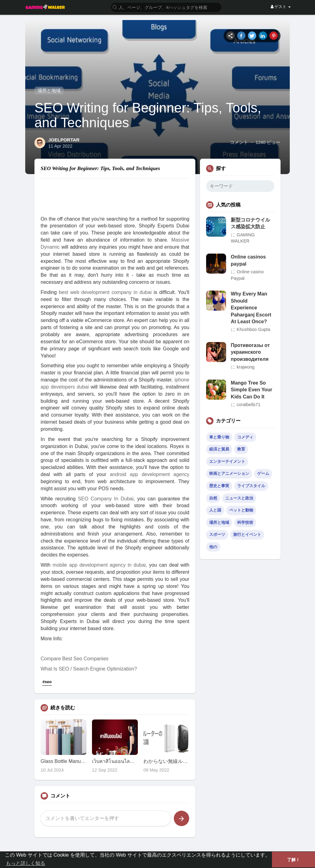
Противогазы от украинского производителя (250, 352)
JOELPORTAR (64, 140)
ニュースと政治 (239, 498)
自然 (213, 498)
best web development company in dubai (105, 292)
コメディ (245, 437)
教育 (241, 449)
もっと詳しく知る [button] (26, 863)
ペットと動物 (241, 510)
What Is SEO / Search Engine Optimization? (89, 669)
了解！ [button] (293, 860)
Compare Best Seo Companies (75, 659)
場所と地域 (49, 90)
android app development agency (150, 474)
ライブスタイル (251, 486)
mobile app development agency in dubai (99, 565)
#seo (47, 682)
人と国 (215, 510)
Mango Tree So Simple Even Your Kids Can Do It (251, 390)
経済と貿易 (219, 449)
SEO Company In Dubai (106, 499)
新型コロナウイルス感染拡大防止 (250, 223)
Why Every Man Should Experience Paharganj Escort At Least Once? (251, 308)
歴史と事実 (219, 486)
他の (213, 547)
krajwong (245, 367)
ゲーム (263, 473)
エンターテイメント (227, 461)
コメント (239, 142)
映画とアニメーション (229, 473)
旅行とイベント (247, 534)
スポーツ (217, 534)
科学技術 (245, 522)
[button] (166, 7)
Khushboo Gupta (253, 329)
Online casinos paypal (248, 260)
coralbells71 (248, 405)
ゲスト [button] (281, 7)
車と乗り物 (219, 437)
